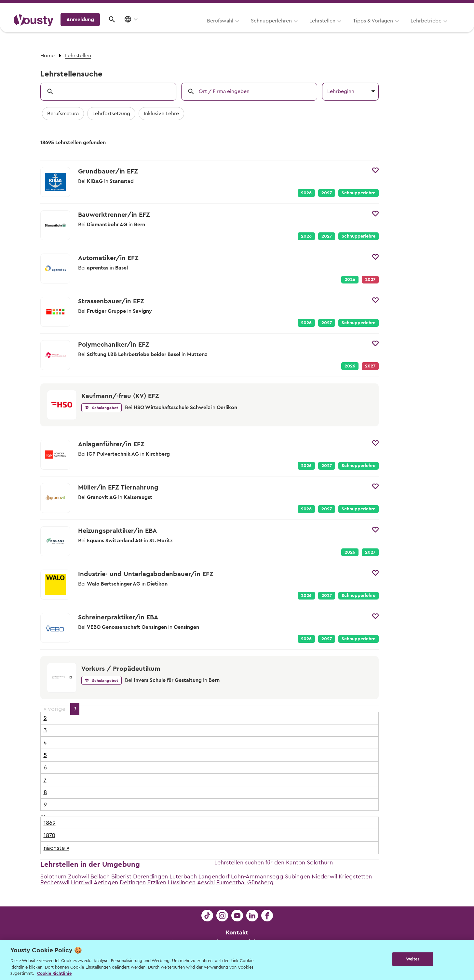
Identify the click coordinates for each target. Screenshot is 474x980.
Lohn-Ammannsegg (257, 876)
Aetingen (106, 882)
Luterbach (183, 876)
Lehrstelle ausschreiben (432, 7)
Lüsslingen (182, 882)
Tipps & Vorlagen (291, 28)
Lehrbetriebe (344, 28)
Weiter (413, 959)
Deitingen (133, 882)
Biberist (121, 876)
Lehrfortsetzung (111, 114)
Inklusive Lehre (161, 114)
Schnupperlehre (359, 193)
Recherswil (55, 882)
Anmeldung (404, 28)
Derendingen (150, 876)
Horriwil (81, 882)
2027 (327, 193)
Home (47, 56)
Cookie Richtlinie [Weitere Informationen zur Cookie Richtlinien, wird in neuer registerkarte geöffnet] (54, 973)
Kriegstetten (355, 876)
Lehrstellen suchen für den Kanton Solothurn (274, 863)
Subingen (298, 876)
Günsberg (260, 882)
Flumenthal (231, 882)
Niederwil (324, 876)
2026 (306, 193)
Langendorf (214, 876)
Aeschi (206, 882)
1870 (49, 835)
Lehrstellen (240, 28)
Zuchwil (78, 876)
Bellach (100, 876)
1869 (50, 823)
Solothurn (53, 876)
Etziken (157, 882)
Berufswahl (138, 28)
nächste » (56, 848)
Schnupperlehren (189, 28)
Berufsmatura (63, 114)
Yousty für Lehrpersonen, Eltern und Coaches (339, 7)
